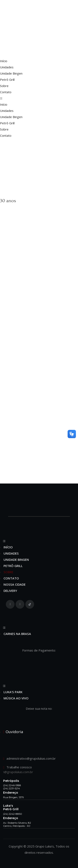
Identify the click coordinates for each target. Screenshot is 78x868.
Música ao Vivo (16, 698)
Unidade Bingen (11, 73)
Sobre (4, 86)
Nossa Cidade (15, 584)
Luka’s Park (13, 692)
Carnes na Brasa (17, 634)
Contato (6, 92)
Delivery (10, 591)
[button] (39, 98)
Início (4, 61)
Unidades (7, 67)
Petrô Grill (7, 80)
